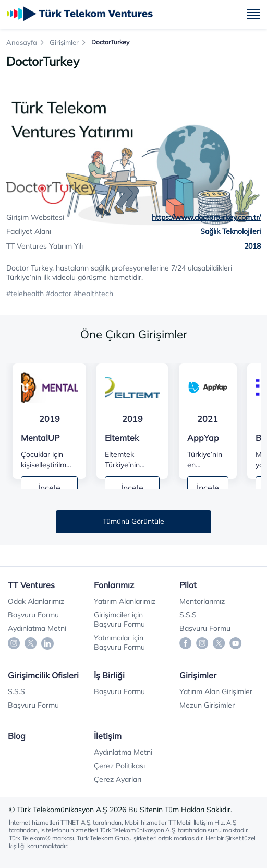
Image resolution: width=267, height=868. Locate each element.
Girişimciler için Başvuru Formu (119, 619)
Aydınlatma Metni (37, 628)
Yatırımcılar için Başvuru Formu (119, 642)
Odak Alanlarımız (36, 601)
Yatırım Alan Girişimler (216, 691)
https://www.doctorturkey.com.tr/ (206, 217)
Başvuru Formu (33, 615)
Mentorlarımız (202, 601)
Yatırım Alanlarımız (125, 601)
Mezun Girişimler (207, 705)
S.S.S (188, 615)
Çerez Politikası (119, 766)
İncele (49, 488)
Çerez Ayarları (118, 779)
